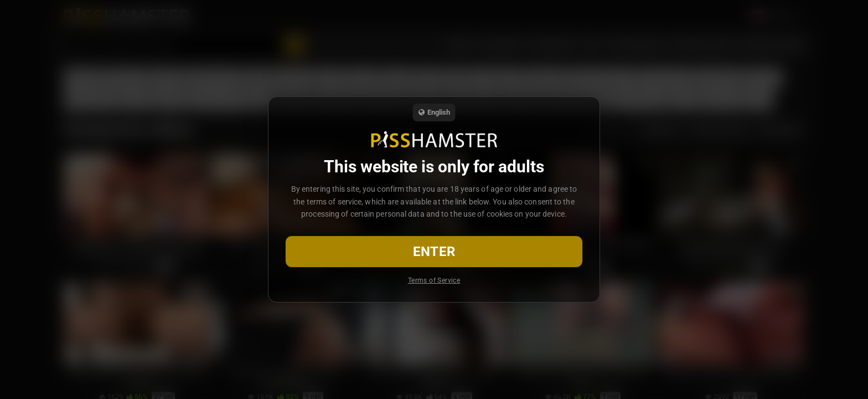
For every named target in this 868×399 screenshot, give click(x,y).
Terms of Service (434, 280)
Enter (434, 252)
